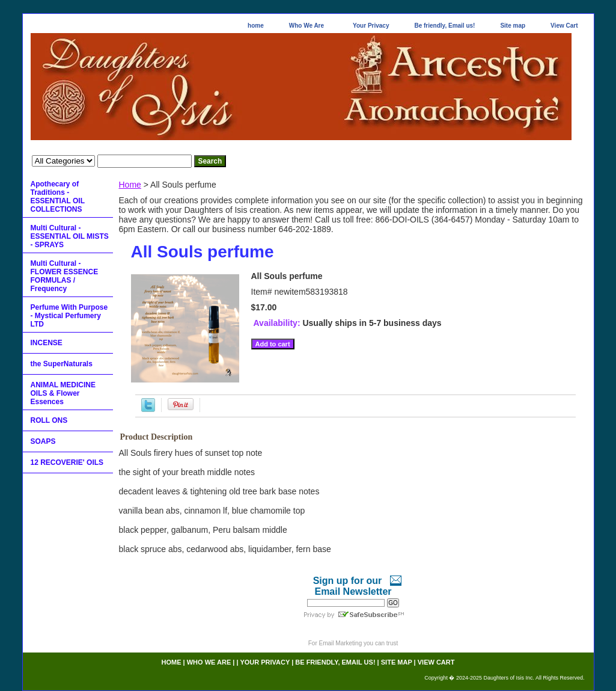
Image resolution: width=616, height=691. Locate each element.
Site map (513, 26)
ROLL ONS (49, 420)
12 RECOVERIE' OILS (67, 462)
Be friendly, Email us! (444, 26)
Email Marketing (341, 643)
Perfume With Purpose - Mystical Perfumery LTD (69, 316)
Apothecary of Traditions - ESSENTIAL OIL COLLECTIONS (58, 197)
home (256, 26)
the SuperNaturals (62, 364)
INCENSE (47, 343)
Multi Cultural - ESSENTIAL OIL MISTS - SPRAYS (70, 236)
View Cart (564, 26)
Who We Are (306, 26)
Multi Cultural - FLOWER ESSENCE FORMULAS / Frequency (65, 276)
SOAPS (43, 441)
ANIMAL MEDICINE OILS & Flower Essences (63, 393)
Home (130, 185)
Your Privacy (371, 26)
